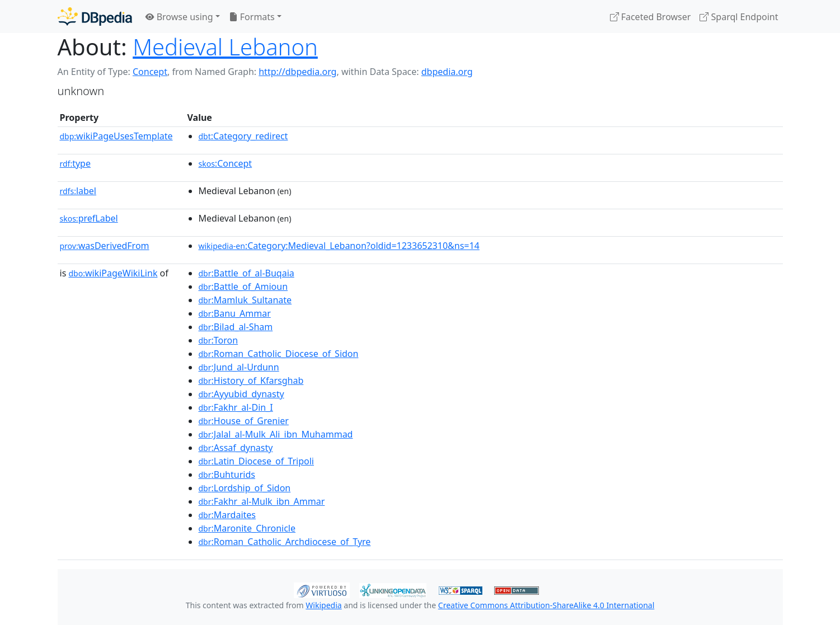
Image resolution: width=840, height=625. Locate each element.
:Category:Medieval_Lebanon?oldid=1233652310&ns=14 (339, 246)
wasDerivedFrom (105, 246)
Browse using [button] (179, 17)
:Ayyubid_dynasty (241, 394)
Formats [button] (252, 17)
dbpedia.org (447, 72)
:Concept (226, 163)
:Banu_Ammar (235, 313)
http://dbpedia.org (297, 72)
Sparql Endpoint (739, 17)
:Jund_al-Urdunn (239, 367)
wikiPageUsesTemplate (116, 136)
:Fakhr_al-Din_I (236, 407)
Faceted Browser (651, 17)
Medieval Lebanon (225, 47)
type (76, 163)
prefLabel (89, 218)
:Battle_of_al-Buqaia (247, 273)
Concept (150, 72)
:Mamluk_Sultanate (245, 300)
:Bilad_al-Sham (236, 327)
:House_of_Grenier (244, 421)
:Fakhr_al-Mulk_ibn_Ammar (262, 501)
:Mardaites (227, 515)
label (78, 191)
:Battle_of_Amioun (243, 286)
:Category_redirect (243, 136)
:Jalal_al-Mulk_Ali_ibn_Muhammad (276, 434)
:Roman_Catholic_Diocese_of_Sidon (279, 354)
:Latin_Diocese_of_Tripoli (256, 461)
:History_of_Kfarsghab (251, 380)
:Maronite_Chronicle (247, 528)
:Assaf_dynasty (236, 448)
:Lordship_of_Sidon (245, 488)
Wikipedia (323, 605)
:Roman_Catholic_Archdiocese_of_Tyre (285, 542)
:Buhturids (227, 474)
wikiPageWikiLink (113, 273)
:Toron (219, 340)
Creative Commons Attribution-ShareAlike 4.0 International (546, 605)
